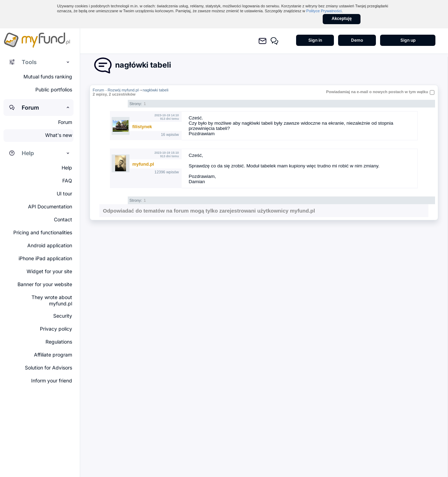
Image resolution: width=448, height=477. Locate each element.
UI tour (64, 193)
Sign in (315, 40)
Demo (357, 40)
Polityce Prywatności (324, 11)
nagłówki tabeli (155, 90)
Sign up (408, 40)
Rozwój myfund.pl (123, 90)
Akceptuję (342, 19)
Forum (99, 90)
